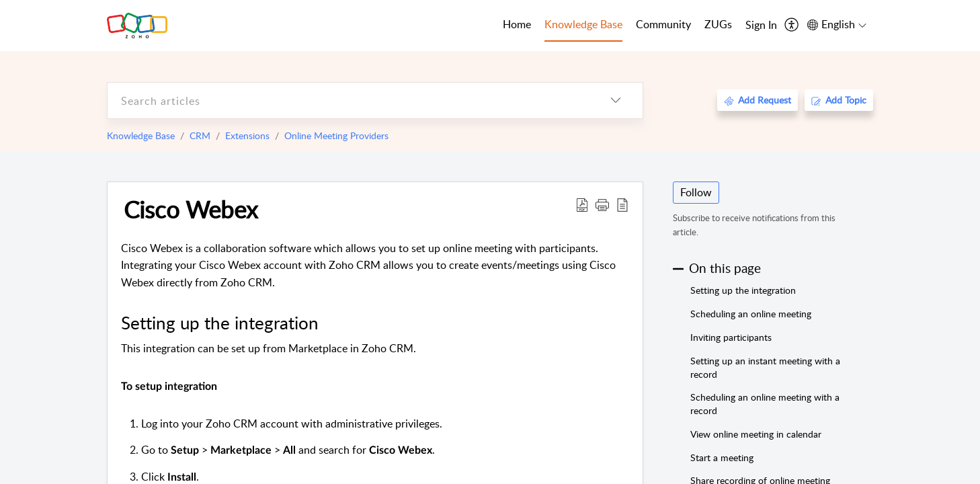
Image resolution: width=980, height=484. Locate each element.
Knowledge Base (141, 135)
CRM (200, 135)
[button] (602, 204)
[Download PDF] (582, 204)
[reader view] (622, 204)
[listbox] (616, 100)
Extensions (247, 135)
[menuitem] (761, 26)
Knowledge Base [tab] (583, 24)
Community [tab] (663, 24)
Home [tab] (517, 24)
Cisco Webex (191, 209)
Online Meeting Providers (336, 135)
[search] (348, 100)
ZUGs (718, 24)
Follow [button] (696, 192)
